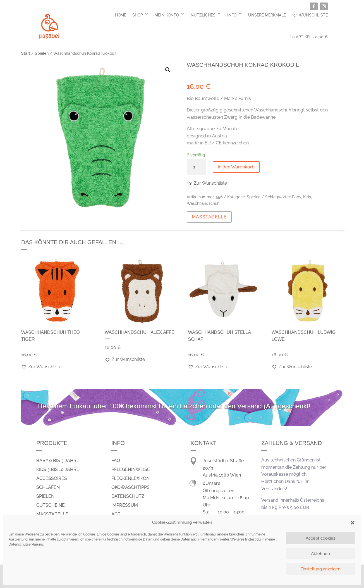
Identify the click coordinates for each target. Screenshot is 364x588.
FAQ (116, 460)
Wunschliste (310, 15)
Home (121, 15)
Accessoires (52, 478)
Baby (297, 197)
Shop (138, 15)
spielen (45, 496)
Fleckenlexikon (130, 478)
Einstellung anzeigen (320, 569)
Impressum (125, 505)
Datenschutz (128, 496)
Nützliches (203, 15)
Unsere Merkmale (267, 15)
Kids (307, 197)
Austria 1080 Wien (222, 475)
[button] (353, 523)
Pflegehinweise (131, 469)
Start (26, 53)
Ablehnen (320, 554)
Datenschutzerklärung (26, 544)
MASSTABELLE (209, 217)
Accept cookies (320, 538)
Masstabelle (52, 514)
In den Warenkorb (236, 167)
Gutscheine (51, 505)
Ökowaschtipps (130, 487)
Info (232, 15)
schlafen (48, 487)
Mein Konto (167, 15)
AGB (116, 514)
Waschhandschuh (203, 203)
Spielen (42, 53)
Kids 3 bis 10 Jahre (58, 469)
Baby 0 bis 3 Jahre (58, 460)
